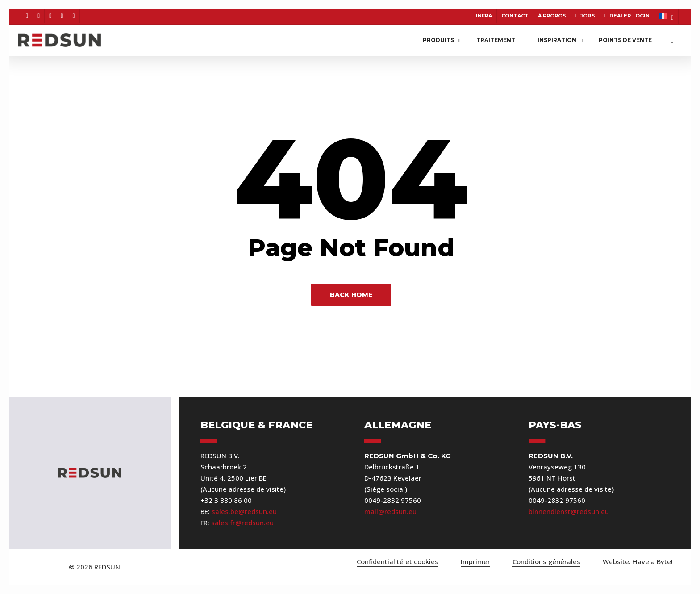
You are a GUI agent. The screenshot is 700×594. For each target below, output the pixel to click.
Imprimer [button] (475, 561)
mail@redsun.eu (390, 511)
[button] (638, 562)
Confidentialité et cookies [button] (398, 561)
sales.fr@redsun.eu (242, 523)
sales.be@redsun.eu (244, 511)
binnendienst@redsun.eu (569, 511)
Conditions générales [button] (546, 561)
